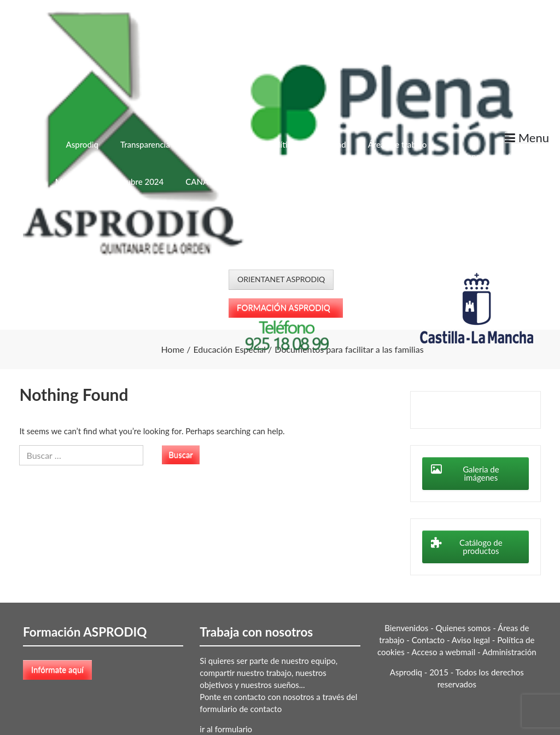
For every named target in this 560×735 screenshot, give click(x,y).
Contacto (428, 640)
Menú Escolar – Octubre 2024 (110, 182)
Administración (509, 652)
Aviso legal (471, 640)
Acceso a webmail (444, 652)
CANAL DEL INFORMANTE (235, 182)
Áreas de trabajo (398, 144)
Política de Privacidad (308, 144)
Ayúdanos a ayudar (483, 156)
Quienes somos (463, 628)
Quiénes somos (220, 144)
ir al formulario (226, 729)
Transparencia (145, 144)
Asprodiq (82, 144)
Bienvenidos (406, 628)
